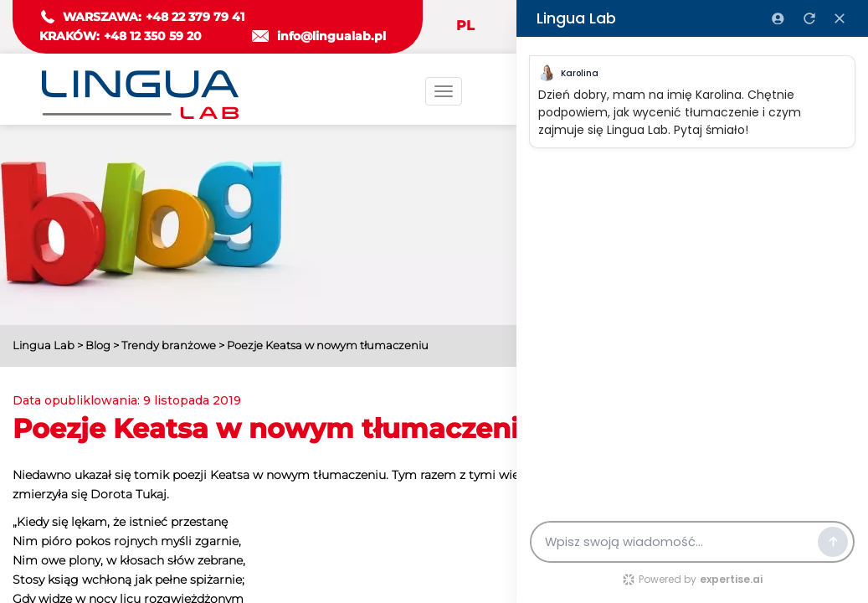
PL (465, 26)
